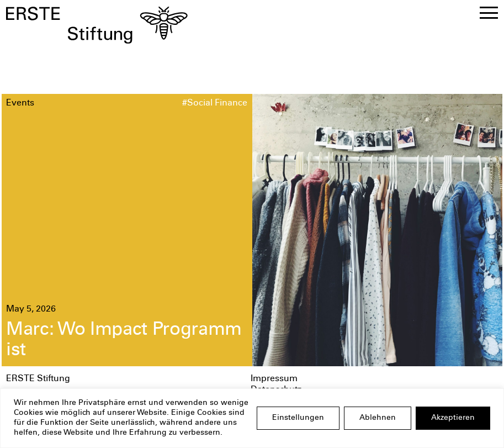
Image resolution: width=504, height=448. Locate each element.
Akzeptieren (453, 418)
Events (20, 104)
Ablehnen (378, 418)
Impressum (274, 379)
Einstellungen (298, 418)
